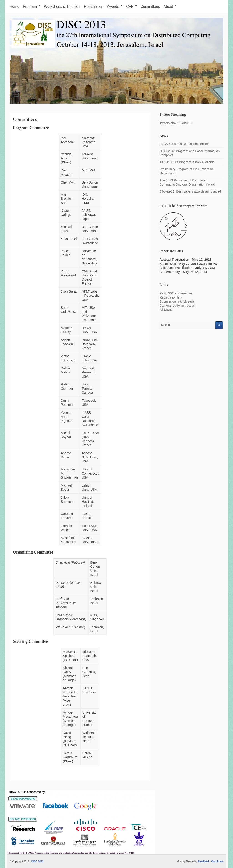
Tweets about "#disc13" (176, 123)
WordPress (217, 861)
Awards (115, 6)
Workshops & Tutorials (62, 6)
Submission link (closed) (177, 301)
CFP (131, 6)
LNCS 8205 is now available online (184, 144)
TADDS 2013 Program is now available (187, 162)
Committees (150, 6)
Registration (94, 6)
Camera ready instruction (177, 306)
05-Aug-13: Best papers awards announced (190, 191)
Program (32, 6)
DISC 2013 (38, 861)
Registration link (171, 297)
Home (14, 6)
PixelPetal (203, 861)
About (170, 6)
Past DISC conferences (176, 293)
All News (166, 310)
